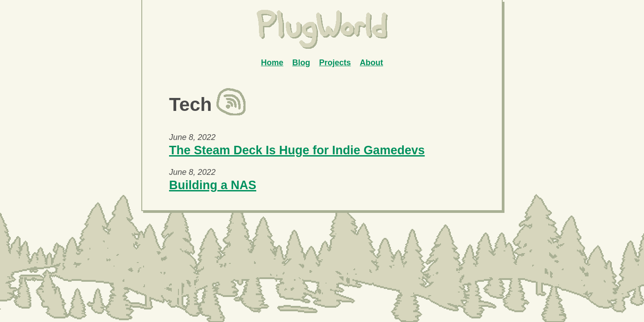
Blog (301, 63)
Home (272, 63)
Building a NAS (213, 185)
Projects (335, 63)
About (372, 63)
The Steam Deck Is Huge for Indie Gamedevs (297, 150)
